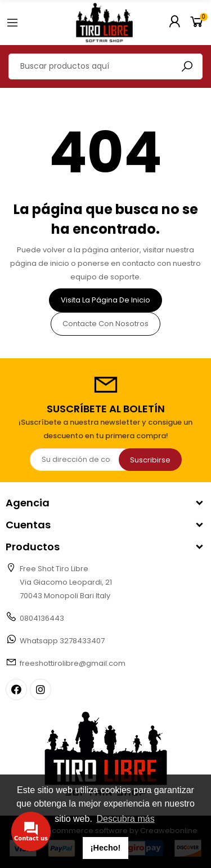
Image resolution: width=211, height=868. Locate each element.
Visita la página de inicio (105, 300)
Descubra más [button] (125, 819)
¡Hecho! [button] (106, 848)
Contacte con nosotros (105, 324)
